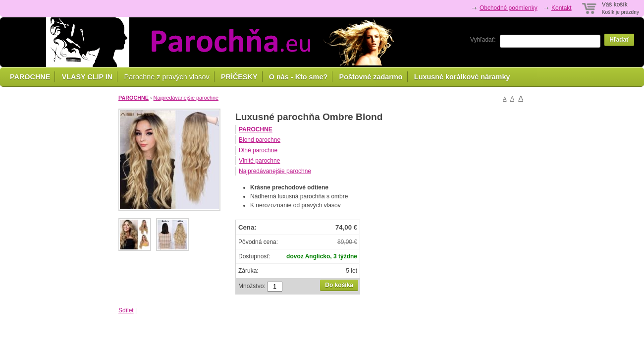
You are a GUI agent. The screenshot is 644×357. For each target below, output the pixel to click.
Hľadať (619, 40)
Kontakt (562, 8)
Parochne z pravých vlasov (167, 77)
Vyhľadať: (483, 40)
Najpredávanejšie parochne (186, 98)
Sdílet (126, 310)
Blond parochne (260, 140)
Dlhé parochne (258, 150)
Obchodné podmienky (509, 8)
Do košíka (339, 285)
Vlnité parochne (259, 161)
